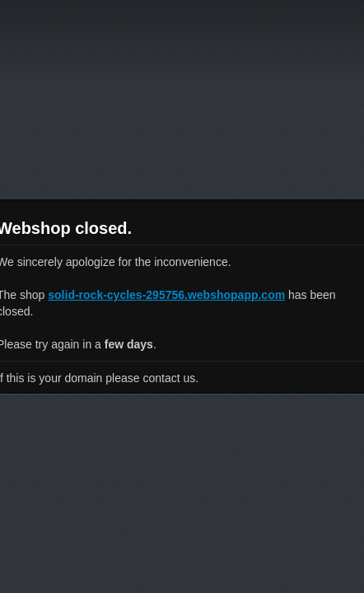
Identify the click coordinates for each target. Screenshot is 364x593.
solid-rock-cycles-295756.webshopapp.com (166, 295)
